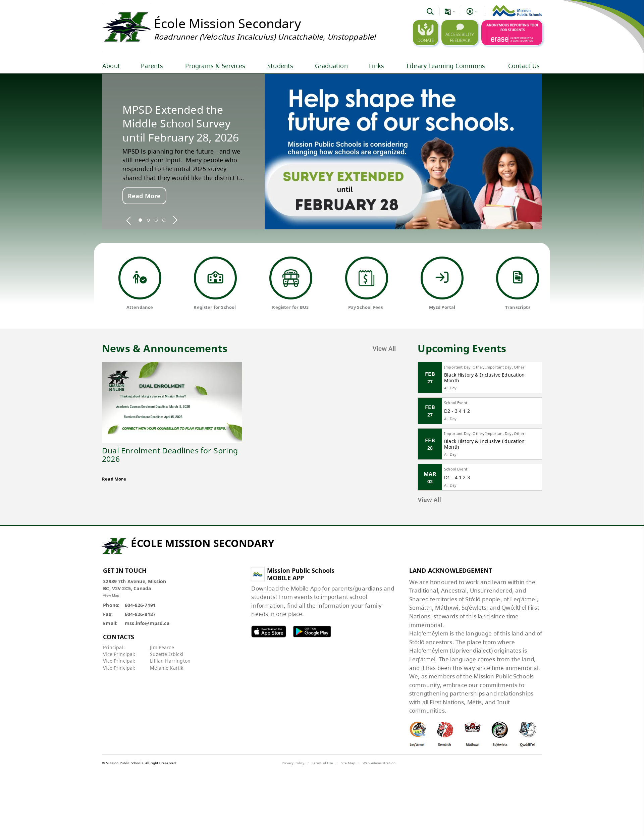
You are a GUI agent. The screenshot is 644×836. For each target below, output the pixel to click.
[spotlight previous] (129, 220)
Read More (144, 196)
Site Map (348, 763)
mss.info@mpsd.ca (147, 623)
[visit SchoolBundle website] (525, 764)
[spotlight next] (175, 220)
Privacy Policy (293, 763)
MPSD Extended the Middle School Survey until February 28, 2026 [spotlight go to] (181, 124)
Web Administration (379, 763)
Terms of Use (323, 763)
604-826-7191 (140, 605)
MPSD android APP (312, 631)
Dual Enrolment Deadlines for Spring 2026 (170, 454)
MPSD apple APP (269, 631)
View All (384, 348)
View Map (111, 595)
